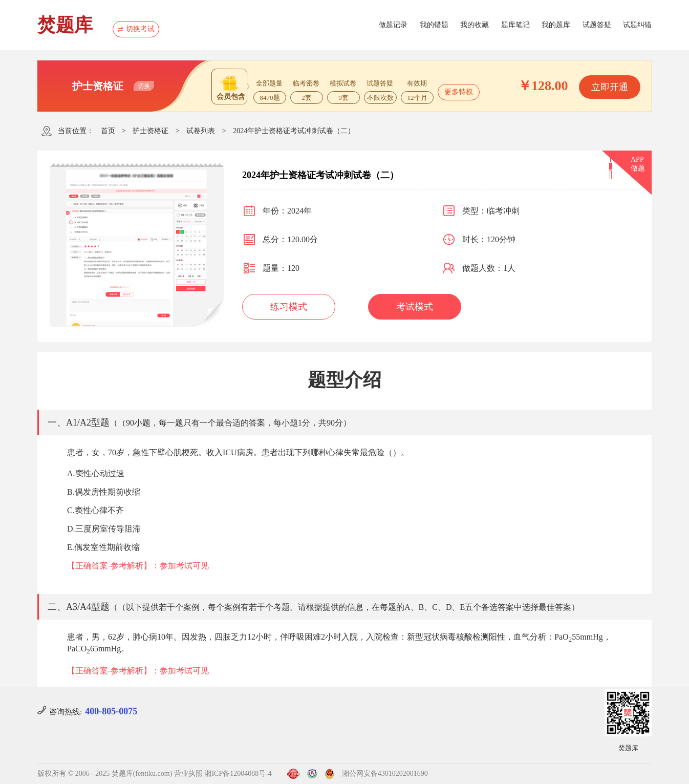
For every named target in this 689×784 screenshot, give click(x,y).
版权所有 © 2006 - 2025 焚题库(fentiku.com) (105, 774)
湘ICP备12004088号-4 (238, 774)
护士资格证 (150, 131)
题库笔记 (515, 25)
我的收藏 (475, 25)
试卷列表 (201, 131)
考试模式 (415, 307)
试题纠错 (637, 25)
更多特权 (459, 92)
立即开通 (610, 87)
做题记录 (393, 25)
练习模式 (289, 307)
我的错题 (434, 25)
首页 (108, 131)
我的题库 (556, 25)
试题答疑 (597, 25)
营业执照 (188, 774)
